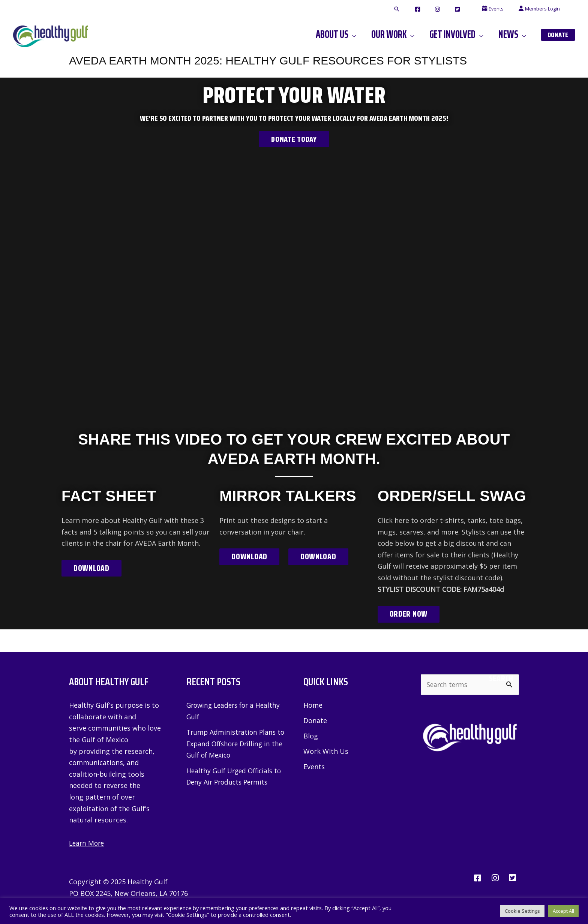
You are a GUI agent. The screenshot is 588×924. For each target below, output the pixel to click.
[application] (372, 34)
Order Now (409, 614)
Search (501, 679)
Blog (311, 737)
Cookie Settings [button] (522, 911)
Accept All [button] (563, 911)
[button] (425, 9)
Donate (315, 721)
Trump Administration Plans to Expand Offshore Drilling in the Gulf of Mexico (234, 744)
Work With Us (326, 752)
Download (92, 568)
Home (313, 705)
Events (314, 768)
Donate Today (294, 139)
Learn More (88, 843)
